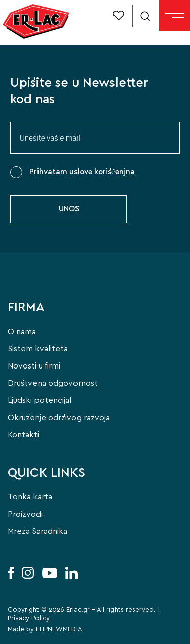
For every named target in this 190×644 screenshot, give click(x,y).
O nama (22, 332)
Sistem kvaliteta (38, 349)
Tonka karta (30, 497)
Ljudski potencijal (40, 400)
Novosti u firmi (34, 366)
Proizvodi (25, 514)
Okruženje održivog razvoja (59, 418)
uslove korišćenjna (102, 172)
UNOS (69, 209)
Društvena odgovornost (53, 383)
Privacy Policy (29, 618)
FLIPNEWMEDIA (59, 630)
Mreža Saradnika (37, 531)
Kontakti (23, 435)
